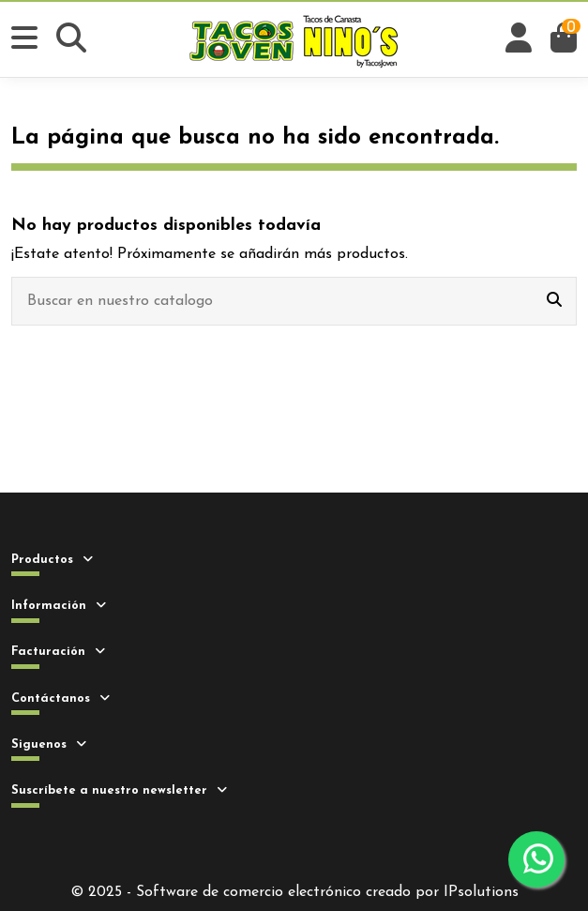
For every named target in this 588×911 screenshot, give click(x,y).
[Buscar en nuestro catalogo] (554, 301)
